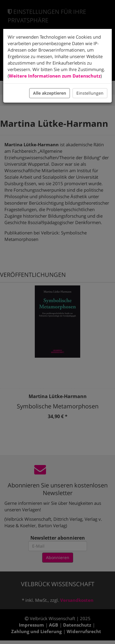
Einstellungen (90, 93)
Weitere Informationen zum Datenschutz (55, 76)
